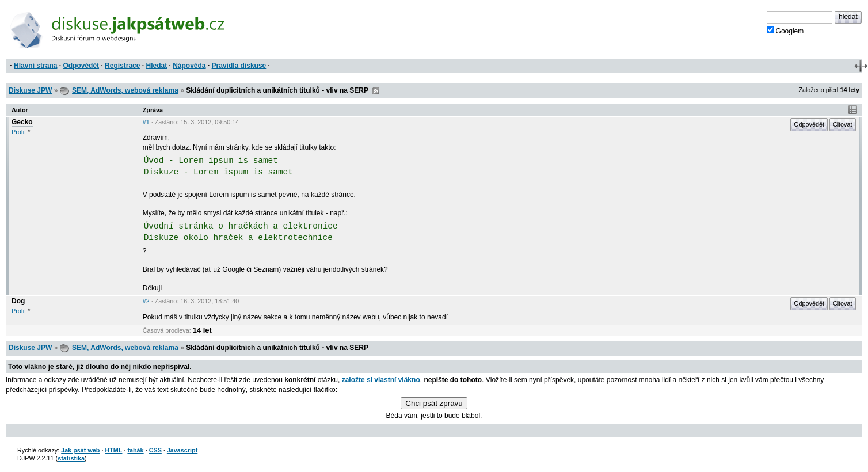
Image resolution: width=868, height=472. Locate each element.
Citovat (843, 124)
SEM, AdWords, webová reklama (125, 90)
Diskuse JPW (30, 90)
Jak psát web (80, 450)
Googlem (785, 31)
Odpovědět (81, 66)
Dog (18, 301)
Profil (19, 132)
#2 (146, 301)
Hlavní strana (35, 66)
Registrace (122, 66)
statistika (71, 458)
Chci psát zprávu (434, 403)
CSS (155, 450)
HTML (113, 450)
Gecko (22, 122)
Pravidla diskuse (239, 66)
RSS (376, 91)
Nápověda (189, 66)
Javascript (182, 450)
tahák (135, 450)
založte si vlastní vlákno (381, 380)
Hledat (156, 66)
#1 (146, 122)
